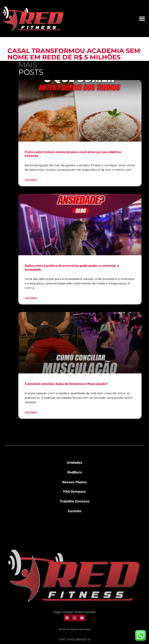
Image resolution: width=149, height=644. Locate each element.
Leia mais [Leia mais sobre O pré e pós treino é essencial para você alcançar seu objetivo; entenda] (31, 180)
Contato (75, 511)
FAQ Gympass (74, 491)
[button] (142, 18)
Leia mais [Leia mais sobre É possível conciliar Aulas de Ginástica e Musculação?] (31, 413)
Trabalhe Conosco (75, 501)
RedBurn (75, 472)
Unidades (74, 463)
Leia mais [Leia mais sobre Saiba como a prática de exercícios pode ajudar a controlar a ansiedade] (31, 298)
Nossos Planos (74, 482)
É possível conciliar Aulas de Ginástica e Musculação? (66, 384)
